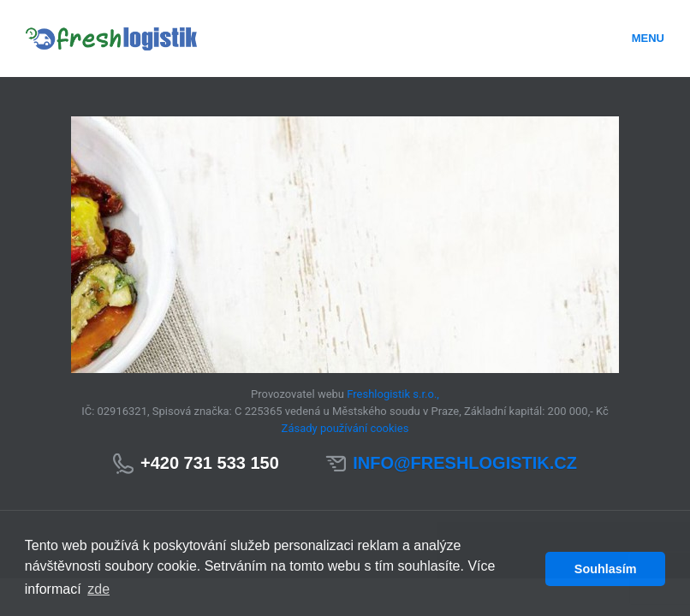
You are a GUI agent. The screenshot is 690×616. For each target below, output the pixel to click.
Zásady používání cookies (345, 428)
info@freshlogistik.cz (465, 463)
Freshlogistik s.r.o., (393, 394)
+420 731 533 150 (210, 463)
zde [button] (98, 589)
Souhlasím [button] (606, 569)
